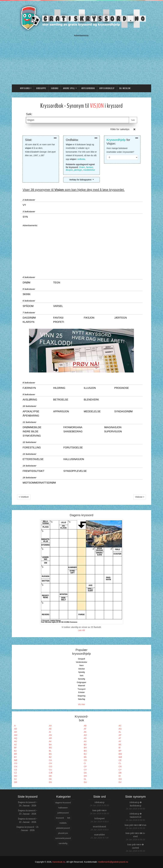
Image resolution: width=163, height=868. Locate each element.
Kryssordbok (88, 88)
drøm (26, 283)
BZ (50, 757)
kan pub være (99, 810)
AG (120, 729)
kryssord (60, 818)
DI (120, 776)
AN (50, 735)
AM (16, 735)
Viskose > (140, 497)
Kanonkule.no (59, 862)
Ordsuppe (41, 88)
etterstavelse (33, 459)
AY (120, 741)
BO (85, 751)
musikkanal (100, 826)
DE (50, 776)
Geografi (81, 659)
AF (85, 729)
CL (120, 763)
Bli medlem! (125, 88)
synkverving (32, 436)
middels (63, 823)
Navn (82, 665)
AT (120, 738)
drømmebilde (32, 427)
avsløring (30, 400)
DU (85, 782)
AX (85, 741)
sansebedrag (73, 432)
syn (25, 217)
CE (120, 760)
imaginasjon (113, 427)
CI (85, 763)
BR (16, 754)
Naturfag (81, 699)
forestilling (32, 448)
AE (50, 729)
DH (85, 776)
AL (120, 732)
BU (85, 754)
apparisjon (61, 411)
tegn (57, 283)
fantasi (90, 167)
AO (85, 735)
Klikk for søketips (120, 129)
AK (85, 732)
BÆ (120, 757)
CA (50, 760)
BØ (16, 760)
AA (50, 726)
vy (24, 205)
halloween (63, 808)
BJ (15, 751)
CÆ (51, 773)
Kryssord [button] (25, 88)
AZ (15, 744)
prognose (122, 388)
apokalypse (31, 411)
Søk (133, 120)
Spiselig (81, 672)
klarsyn (28, 322)
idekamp (99, 802)
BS (50, 754)
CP (85, 766)
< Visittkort (24, 497)
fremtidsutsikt (33, 471)
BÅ (85, 757)
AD (16, 729)
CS (16, 770)
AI (50, 732)
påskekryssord (63, 828)
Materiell (82, 686)
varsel (58, 306)
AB (85, 726)
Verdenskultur (81, 662)
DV (120, 782)
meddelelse (89, 170)
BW (120, 754)
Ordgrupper (82, 682)
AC (120, 726)
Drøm (82, 167)
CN (16, 766)
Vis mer (81, 704)
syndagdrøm (123, 411)
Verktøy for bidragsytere (81, 180)
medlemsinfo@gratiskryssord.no (113, 862)
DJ (15, 779)
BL (50, 751)
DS (50, 782)
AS (85, 738)
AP (120, 735)
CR (120, 766)
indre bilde (30, 432)
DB (120, 773)
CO (51, 766)
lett (69, 818)
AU (16, 741)
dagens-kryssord (63, 803)
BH (85, 748)
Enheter (81, 692)
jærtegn (78, 170)
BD (85, 744)
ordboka (81, 159)
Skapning (81, 696)
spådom (28, 306)
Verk (82, 676)
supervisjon (113, 432)
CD (85, 760)
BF (15, 748)
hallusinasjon (74, 459)
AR (50, 738)
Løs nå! (82, 630)
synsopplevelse (75, 471)
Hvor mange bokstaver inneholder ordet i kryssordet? (120, 150)
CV (85, 770)
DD (16, 776)
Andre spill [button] (69, 88)
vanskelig (63, 843)
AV (50, 741)
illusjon (69, 170)
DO (120, 779)
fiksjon (89, 318)
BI (120, 748)
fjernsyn (29, 388)
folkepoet (100, 818)
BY (16, 757)
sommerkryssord (63, 838)
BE (120, 744)
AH (16, 732)
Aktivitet (81, 669)
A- (15, 726)
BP (120, 751)
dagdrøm (29, 318)
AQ (16, 738)
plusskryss (63, 833)
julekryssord (63, 813)
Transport (81, 689)
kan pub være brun (136, 825)
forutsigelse (73, 448)
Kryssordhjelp (107, 88)
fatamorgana (73, 427)
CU (50, 770)
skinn (26, 294)
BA (50, 744)
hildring (59, 388)
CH (50, 763)
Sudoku (55, 88)
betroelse (61, 400)
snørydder (100, 835)
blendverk (91, 400)
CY (120, 770)
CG (16, 763)
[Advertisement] (81, 59)
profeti (59, 322)
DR (16, 782)
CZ (16, 773)
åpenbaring (31, 416)
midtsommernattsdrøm (39, 483)
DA (85, 773)
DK (50, 779)
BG (50, 748)
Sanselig (81, 679)
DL (85, 779)
